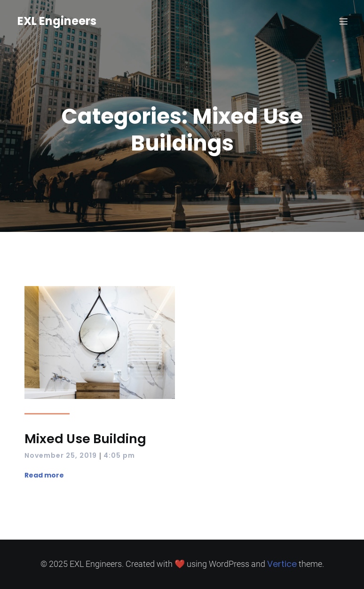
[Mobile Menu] (343, 21)
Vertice (282, 564)
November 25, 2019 (61, 455)
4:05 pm (119, 455)
